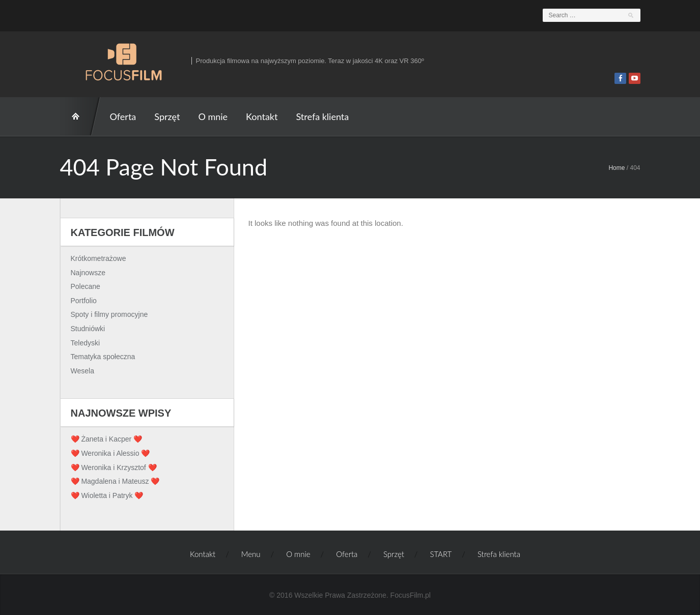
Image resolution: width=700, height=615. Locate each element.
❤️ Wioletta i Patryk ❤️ (107, 495)
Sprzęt (167, 116)
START (80, 116)
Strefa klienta (322, 116)
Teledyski (86, 343)
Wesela (82, 371)
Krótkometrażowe (99, 258)
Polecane (86, 286)
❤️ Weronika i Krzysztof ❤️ (114, 467)
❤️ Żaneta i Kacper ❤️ (107, 439)
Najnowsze (88, 273)
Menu (251, 554)
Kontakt (262, 116)
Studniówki (88, 329)
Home (617, 168)
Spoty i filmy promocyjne (109, 314)
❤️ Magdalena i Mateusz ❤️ (115, 481)
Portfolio (84, 301)
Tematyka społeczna (103, 357)
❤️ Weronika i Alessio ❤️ (110, 453)
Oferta (123, 116)
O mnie (213, 116)
